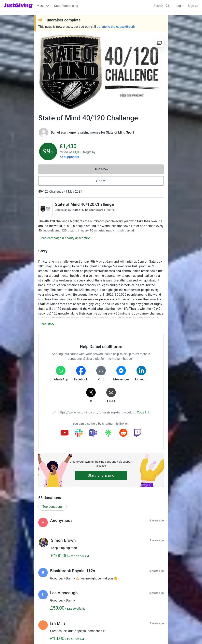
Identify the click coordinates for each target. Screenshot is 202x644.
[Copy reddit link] (123, 433)
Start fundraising (101, 475)
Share (101, 181)
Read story (47, 324)
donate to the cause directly (116, 27)
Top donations (52, 507)
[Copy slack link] (79, 433)
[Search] (162, 6)
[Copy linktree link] (108, 434)
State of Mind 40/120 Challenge (84, 204)
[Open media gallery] (101, 72)
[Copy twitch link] (137, 433)
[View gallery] (160, 43)
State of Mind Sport (84, 210)
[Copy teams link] (93, 433)
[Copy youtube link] (65, 433)
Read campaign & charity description (65, 238)
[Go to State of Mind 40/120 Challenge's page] (45, 209)
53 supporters (69, 157)
